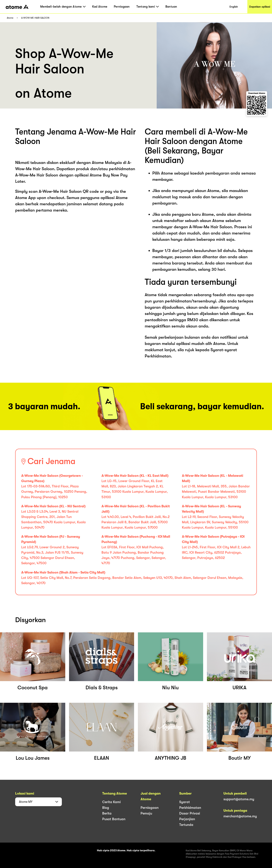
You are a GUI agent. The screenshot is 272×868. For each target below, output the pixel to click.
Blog (106, 808)
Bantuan (171, 7)
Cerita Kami (111, 802)
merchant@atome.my (240, 816)
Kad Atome (100, 7)
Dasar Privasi (190, 813)
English (234, 7)
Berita (107, 813)
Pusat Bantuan (114, 819)
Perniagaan (122, 7)
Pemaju (146, 813)
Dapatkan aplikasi (260, 7)
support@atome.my (239, 799)
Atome (10, 18)
